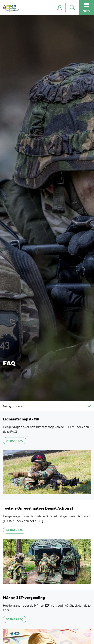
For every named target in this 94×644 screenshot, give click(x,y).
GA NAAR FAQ (15, 530)
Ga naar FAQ (15, 441)
